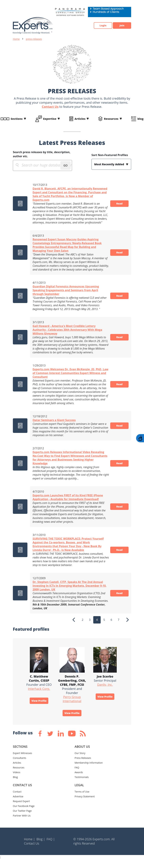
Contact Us (50, 107)
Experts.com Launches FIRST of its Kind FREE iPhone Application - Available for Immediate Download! (68, 505)
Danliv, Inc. (105, 692)
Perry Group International (72, 706)
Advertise (18, 805)
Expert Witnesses (22, 762)
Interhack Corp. (39, 696)
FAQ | (51, 848)
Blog (15, 786)
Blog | (41, 848)
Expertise (50, 119)
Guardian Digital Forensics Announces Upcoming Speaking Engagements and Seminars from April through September (66, 298)
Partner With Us (22, 824)
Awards (79, 781)
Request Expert (21, 810)
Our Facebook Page (24, 815)
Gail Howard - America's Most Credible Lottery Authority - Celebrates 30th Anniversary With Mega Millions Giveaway (67, 337)
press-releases (34, 39)
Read (118, 205)
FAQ (77, 776)
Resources (111, 119)
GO (65, 165)
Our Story (80, 762)
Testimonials (82, 786)
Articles (80, 119)
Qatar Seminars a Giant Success (54, 428)
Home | (29, 848)
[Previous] (74, 627)
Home (16, 39)
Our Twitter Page (22, 820)
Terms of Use (82, 801)
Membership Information (89, 772)
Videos (17, 781)
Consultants (20, 767)
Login (97, 25)
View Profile (39, 709)
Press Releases (83, 767)
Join (120, 25)
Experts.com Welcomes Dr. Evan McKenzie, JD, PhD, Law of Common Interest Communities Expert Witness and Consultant (67, 381)
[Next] (127, 627)
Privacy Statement (85, 805)
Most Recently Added (110, 164)
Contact (17, 801)
